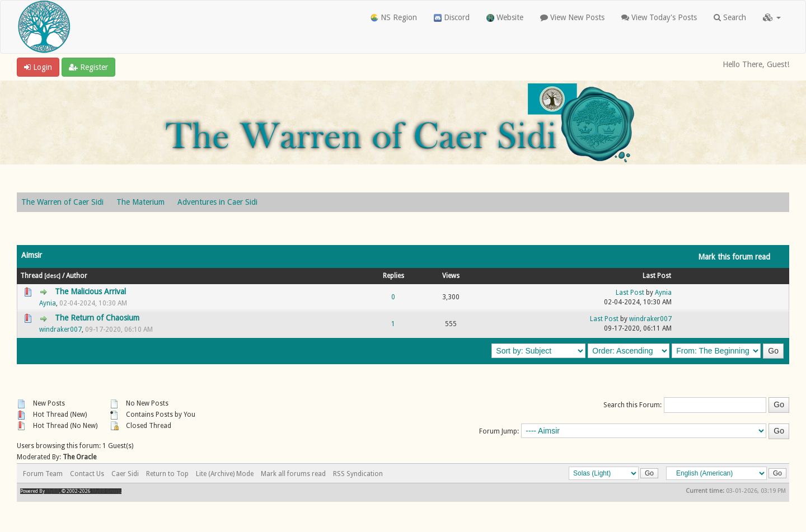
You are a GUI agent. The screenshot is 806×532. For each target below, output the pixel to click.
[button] (772, 17)
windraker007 (60, 329)
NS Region (394, 17)
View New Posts (572, 17)
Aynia (48, 303)
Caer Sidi (125, 474)
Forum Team (43, 474)
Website (505, 17)
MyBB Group (106, 491)
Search (730, 17)
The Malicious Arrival (90, 291)
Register (88, 67)
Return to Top (167, 474)
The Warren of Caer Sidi (62, 202)
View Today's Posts (659, 17)
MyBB (53, 491)
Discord (452, 17)
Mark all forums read (293, 474)
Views (451, 276)
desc (52, 276)
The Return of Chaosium (97, 318)
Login (38, 67)
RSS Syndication (358, 474)
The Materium (140, 202)
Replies (393, 276)
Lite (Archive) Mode (225, 474)
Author (77, 276)
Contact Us (87, 474)
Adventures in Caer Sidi (217, 202)
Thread (31, 276)
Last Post (657, 276)
